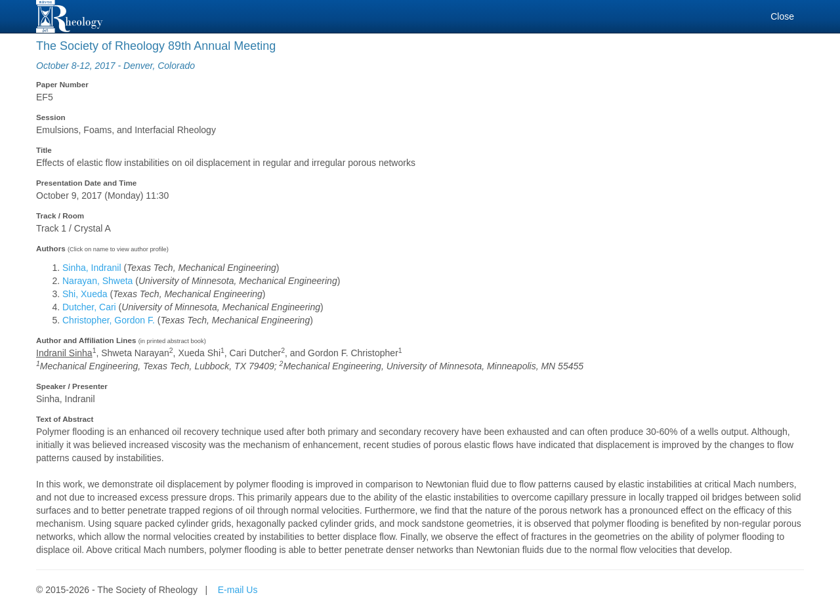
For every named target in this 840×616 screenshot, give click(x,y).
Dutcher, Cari (89, 307)
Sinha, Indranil (92, 268)
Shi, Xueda (85, 294)
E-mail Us (238, 590)
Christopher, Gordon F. (109, 320)
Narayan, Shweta (97, 281)
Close (782, 16)
